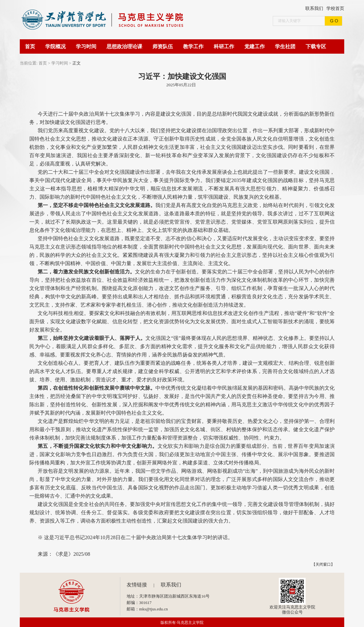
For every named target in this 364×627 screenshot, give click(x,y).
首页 (43, 63)
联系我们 (314, 8)
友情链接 (137, 585)
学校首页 (335, 8)
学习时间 (60, 63)
